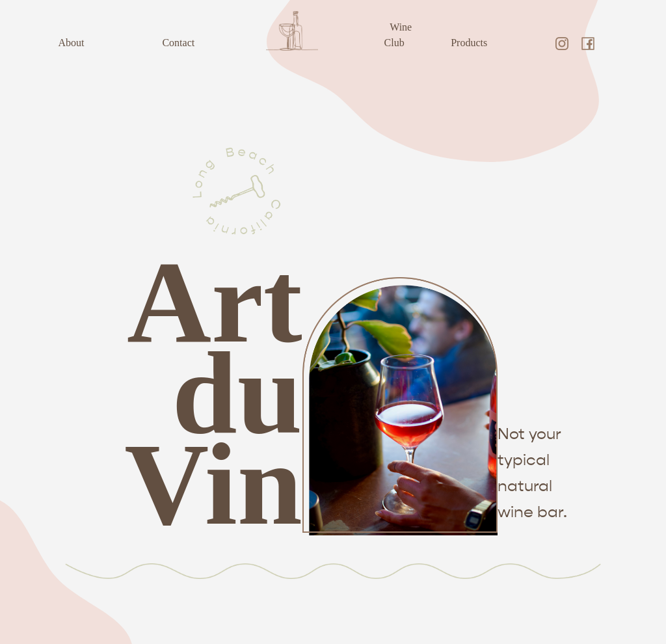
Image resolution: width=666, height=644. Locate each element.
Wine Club (398, 35)
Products (469, 43)
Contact (178, 43)
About (71, 43)
